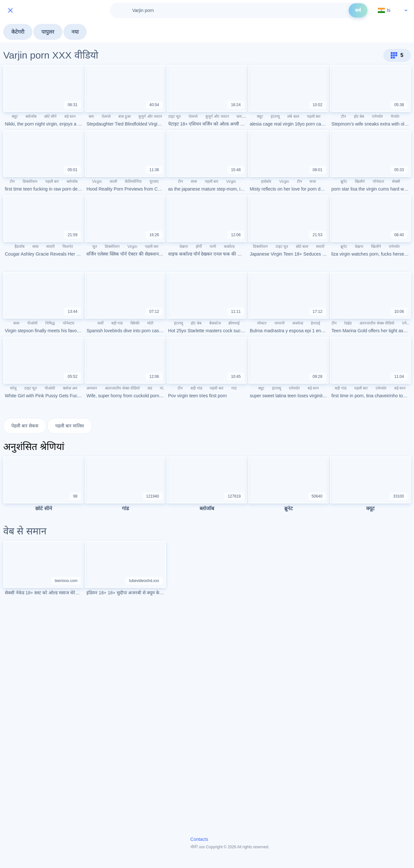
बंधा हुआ (125, 116)
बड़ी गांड (117, 323)
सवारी (50, 247)
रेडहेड (348, 323)
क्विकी (135, 323)
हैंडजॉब (20, 247)
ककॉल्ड (229, 247)
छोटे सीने (50, 116)
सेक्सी (396, 181)
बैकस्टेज (215, 323)
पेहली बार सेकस (25, 426)
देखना (184, 247)
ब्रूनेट (344, 181)
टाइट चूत (174, 116)
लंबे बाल (293, 116)
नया (75, 32)
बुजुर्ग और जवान (150, 116)
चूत (95, 247)
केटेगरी (18, 32)
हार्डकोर (266, 181)
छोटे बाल (302, 247)
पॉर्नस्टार (378, 181)
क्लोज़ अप (70, 388)
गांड (162, 388)
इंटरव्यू (275, 116)
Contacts (199, 840)
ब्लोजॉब (31, 116)
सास (194, 181)
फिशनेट (68, 247)
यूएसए (154, 181)
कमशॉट (242, 116)
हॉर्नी (199, 247)
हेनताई (316, 323)
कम (91, 116)
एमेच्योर (377, 116)
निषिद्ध (50, 323)
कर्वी (100, 323)
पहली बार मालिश (70, 426)
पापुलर (48, 32)
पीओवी (32, 323)
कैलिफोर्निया (133, 181)
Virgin (97, 181)
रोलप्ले (106, 116)
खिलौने (360, 181)
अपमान (92, 388)
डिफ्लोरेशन (30, 181)
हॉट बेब (359, 116)
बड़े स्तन (70, 116)
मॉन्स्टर (262, 323)
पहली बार (314, 116)
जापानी (279, 323)
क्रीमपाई (234, 323)
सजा (313, 181)
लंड (150, 388)
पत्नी (213, 247)
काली (113, 181)
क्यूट (15, 116)
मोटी (150, 323)
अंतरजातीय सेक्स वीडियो (377, 323)
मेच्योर (395, 116)
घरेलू (13, 388)
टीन (343, 116)
